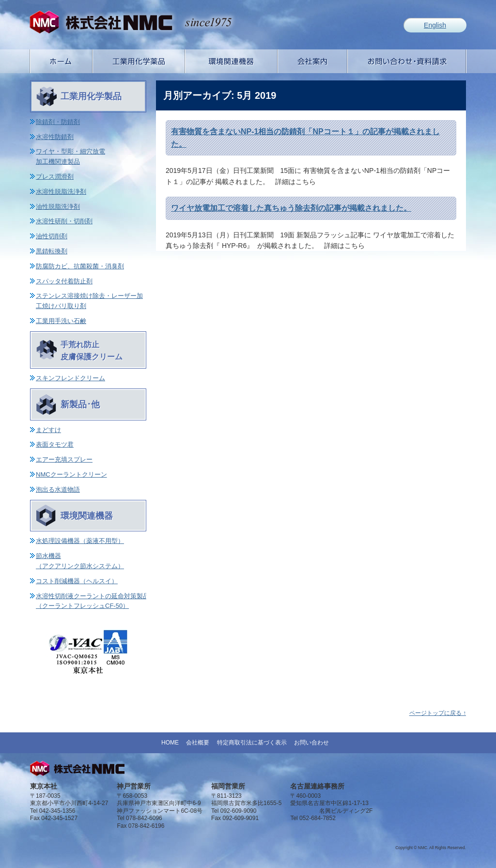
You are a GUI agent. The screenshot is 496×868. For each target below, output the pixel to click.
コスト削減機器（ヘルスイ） (77, 581)
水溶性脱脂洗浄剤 (61, 192)
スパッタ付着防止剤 (64, 281)
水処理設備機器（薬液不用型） (80, 541)
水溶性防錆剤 (55, 137)
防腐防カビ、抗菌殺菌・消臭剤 (80, 266)
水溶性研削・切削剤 (64, 221)
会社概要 (198, 743)
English (435, 25)
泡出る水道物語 (58, 489)
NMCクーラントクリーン (71, 474)
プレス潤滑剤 (55, 177)
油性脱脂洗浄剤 (58, 207)
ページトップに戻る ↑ (438, 713)
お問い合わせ (311, 743)
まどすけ (48, 430)
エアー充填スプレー (64, 459)
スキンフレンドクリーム (70, 378)
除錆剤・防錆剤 (58, 122)
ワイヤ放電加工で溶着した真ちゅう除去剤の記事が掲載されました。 (291, 208)
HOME (170, 743)
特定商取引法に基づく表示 (252, 743)
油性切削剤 (52, 236)
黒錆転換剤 (52, 251)
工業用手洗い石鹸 (61, 321)
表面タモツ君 (55, 444)
